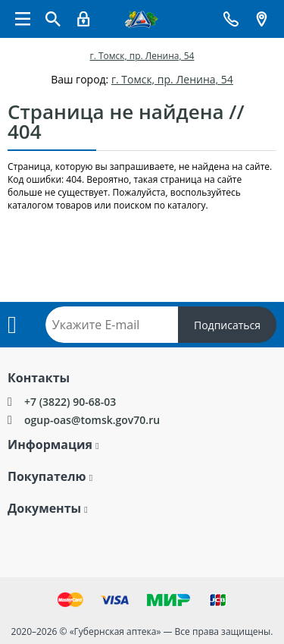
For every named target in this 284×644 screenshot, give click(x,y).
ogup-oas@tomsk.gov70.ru (92, 420)
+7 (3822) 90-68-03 (70, 402)
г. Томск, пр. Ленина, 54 (142, 56)
